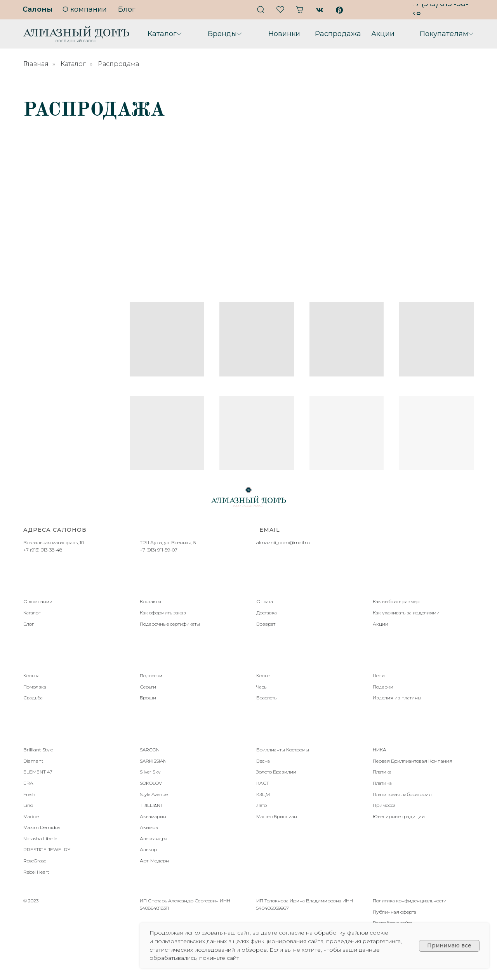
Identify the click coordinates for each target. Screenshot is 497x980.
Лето (262, 805)
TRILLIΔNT (151, 805)
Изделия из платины (397, 698)
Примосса (384, 805)
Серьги (148, 687)
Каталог (73, 64)
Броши (148, 698)
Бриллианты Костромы (283, 750)
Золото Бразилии (276, 772)
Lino (28, 805)
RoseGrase (35, 861)
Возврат (266, 624)
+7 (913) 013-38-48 (43, 550)
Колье (263, 676)
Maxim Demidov (42, 827)
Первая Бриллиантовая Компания (413, 761)
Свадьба (33, 698)
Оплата (265, 601)
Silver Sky (150, 772)
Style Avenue (154, 794)
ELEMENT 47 (38, 772)
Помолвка (35, 687)
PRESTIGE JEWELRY (47, 849)
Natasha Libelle (40, 839)
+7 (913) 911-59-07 (159, 550)
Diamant (33, 761)
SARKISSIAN (153, 761)
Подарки (383, 687)
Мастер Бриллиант (278, 816)
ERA (28, 783)
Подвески (151, 676)
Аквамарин (153, 816)
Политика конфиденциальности (410, 901)
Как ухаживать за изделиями (406, 613)
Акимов (149, 827)
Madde (31, 816)
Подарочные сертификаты (170, 624)
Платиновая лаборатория (402, 794)
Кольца (31, 676)
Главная (36, 64)
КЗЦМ (263, 794)
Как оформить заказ (163, 613)
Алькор (148, 849)
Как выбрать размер (396, 601)
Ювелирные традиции (399, 816)
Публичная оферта (394, 912)
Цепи (379, 676)
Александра (154, 839)
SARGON (150, 750)
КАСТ (263, 783)
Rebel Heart (36, 872)
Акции (381, 624)
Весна (263, 761)
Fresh (29, 794)
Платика (382, 772)
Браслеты (267, 698)
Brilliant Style (38, 750)
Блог (29, 624)
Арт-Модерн (154, 861)
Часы (262, 687)
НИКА (380, 750)
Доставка (267, 613)
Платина (382, 783)
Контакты (150, 601)
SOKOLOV (151, 783)
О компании (38, 601)
